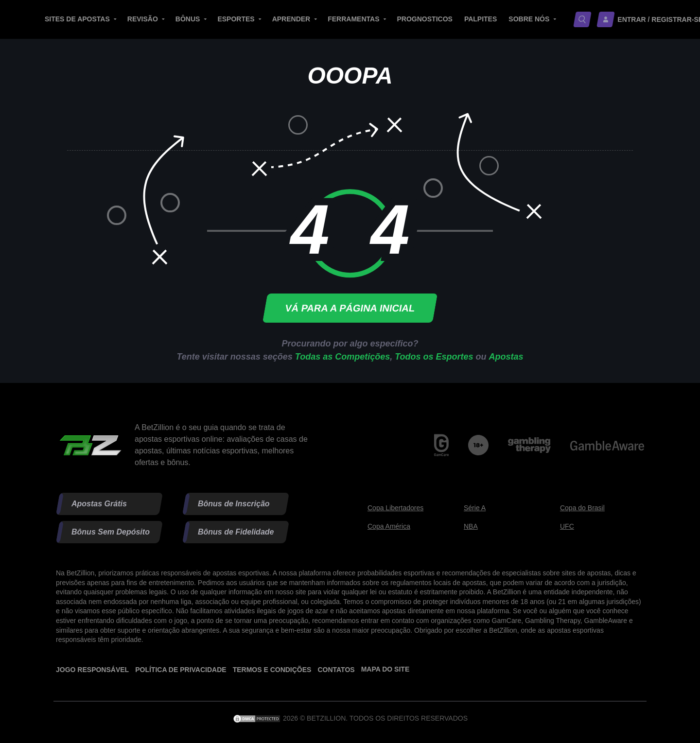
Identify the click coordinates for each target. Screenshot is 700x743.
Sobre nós (529, 19)
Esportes (236, 19)
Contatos (336, 670)
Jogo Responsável (92, 670)
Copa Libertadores (395, 508)
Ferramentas (353, 19)
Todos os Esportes (434, 357)
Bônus (188, 19)
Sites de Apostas (77, 19)
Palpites (481, 19)
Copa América (389, 526)
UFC (567, 526)
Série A (475, 508)
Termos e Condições (272, 670)
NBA (471, 526)
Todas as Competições (342, 357)
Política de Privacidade (181, 670)
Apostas (506, 357)
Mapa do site (385, 669)
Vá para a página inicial (350, 308)
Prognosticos (425, 19)
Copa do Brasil (582, 508)
